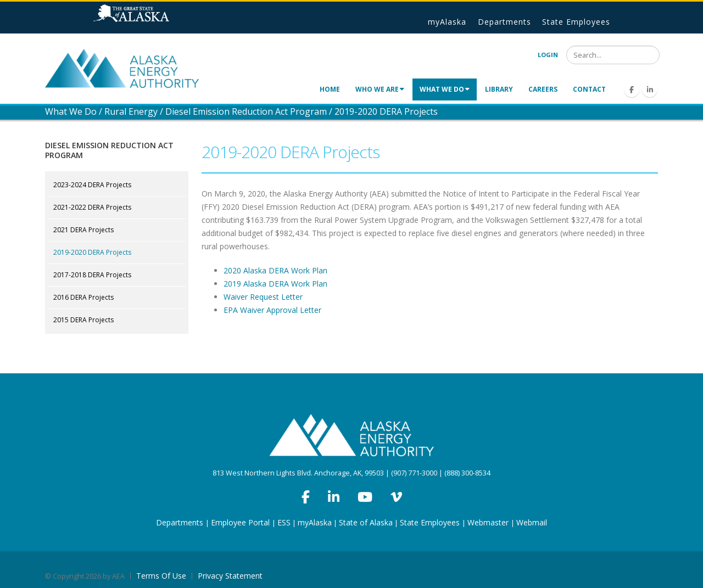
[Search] (613, 55)
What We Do (445, 89)
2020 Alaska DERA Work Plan (275, 270)
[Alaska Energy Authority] (122, 67)
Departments (504, 22)
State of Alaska (145, 18)
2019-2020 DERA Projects (92, 252)
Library (499, 89)
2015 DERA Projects (83, 320)
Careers (543, 89)
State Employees (576, 22)
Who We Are (380, 89)
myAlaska (447, 22)
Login (548, 55)
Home (330, 89)
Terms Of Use (161, 576)
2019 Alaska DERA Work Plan (275, 284)
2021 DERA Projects (83, 230)
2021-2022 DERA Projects (92, 207)
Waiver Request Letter (263, 297)
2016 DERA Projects (83, 297)
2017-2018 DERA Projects (92, 275)
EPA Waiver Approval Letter (272, 310)
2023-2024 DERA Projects (92, 185)
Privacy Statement (230, 576)
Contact (589, 89)
